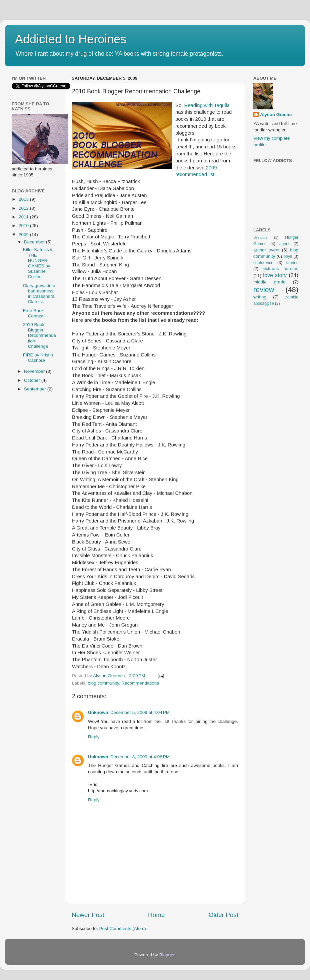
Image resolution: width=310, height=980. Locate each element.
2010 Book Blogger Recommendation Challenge (39, 335)
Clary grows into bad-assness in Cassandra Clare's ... (39, 294)
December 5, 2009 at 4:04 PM (140, 712)
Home (156, 915)
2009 (24, 235)
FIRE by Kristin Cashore (38, 358)
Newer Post (88, 915)
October (33, 380)
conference (263, 263)
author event (266, 250)
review (264, 290)
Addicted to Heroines (71, 39)
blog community (103, 683)
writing (260, 297)
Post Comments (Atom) (123, 928)
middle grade (269, 282)
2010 (24, 226)
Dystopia (260, 237)
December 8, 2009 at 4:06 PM (140, 757)
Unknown (98, 712)
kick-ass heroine (280, 269)
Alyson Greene (108, 676)
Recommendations (140, 683)
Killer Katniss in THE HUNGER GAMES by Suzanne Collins (38, 263)
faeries (292, 263)
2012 (24, 208)
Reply (94, 737)
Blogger (167, 955)
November (35, 371)
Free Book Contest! (34, 313)
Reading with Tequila (207, 105)
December (35, 242)
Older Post (223, 915)
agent (284, 244)
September (36, 389)
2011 (24, 217)
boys (288, 256)
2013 (24, 199)
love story (275, 275)
